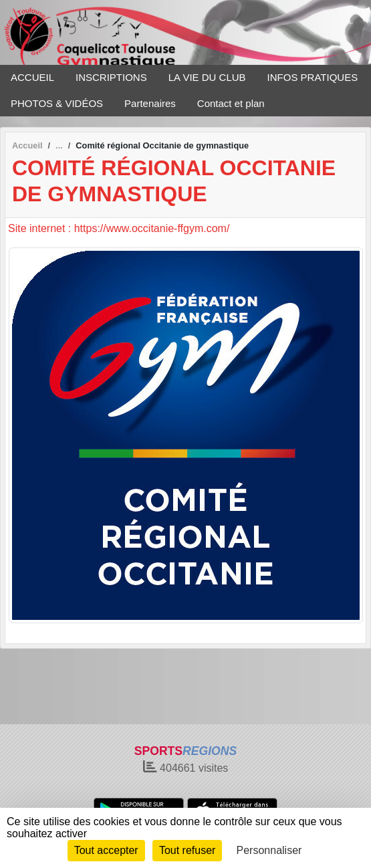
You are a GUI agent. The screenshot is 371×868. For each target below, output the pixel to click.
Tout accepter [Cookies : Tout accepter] (106, 850)
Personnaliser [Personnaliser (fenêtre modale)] (269, 850)
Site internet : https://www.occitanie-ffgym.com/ (119, 228)
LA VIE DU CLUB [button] (207, 77)
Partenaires (150, 103)
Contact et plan (231, 103)
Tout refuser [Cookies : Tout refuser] (187, 850)
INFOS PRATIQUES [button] (313, 77)
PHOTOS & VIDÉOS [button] (57, 103)
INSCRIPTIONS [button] (111, 77)
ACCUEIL (32, 77)
